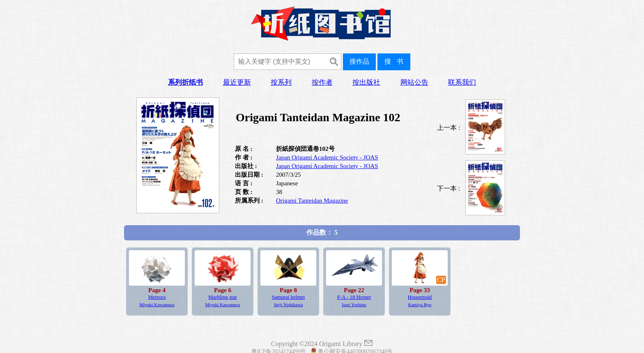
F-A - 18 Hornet (354, 297)
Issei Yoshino (354, 305)
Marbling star (222, 297)
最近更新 (237, 82)
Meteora (157, 297)
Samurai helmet (289, 297)
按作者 (322, 82)
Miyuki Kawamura (157, 305)
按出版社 (366, 82)
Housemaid (420, 297)
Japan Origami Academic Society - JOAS (327, 157)
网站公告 (414, 82)
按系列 (281, 82)
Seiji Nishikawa (288, 305)
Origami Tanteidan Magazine (312, 201)
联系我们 (462, 82)
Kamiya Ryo (420, 305)
